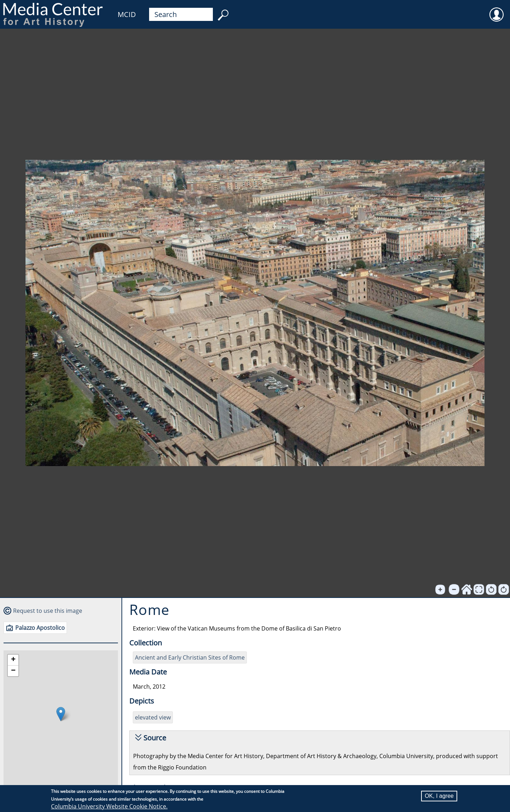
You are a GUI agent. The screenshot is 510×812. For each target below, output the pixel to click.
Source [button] (155, 738)
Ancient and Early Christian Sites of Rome (190, 657)
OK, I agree (439, 796)
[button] (61, 714)
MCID (127, 14)
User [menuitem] (497, 10)
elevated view (153, 717)
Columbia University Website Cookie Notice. (109, 806)
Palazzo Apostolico (40, 628)
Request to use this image (48, 611)
